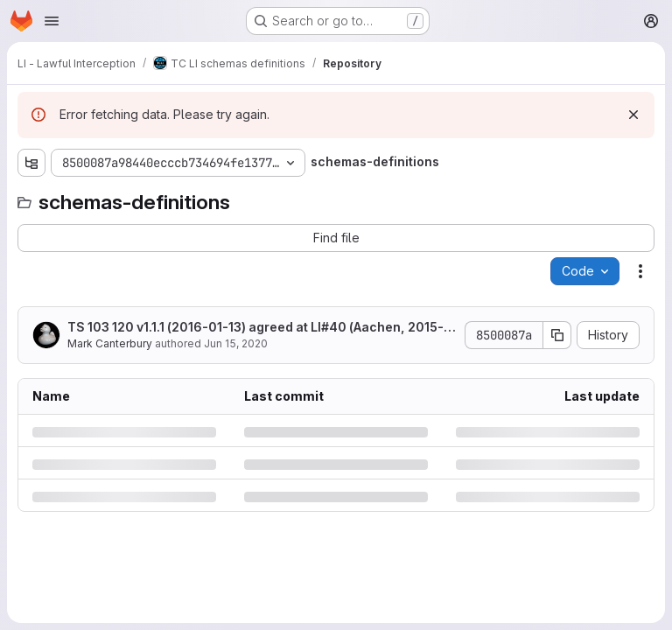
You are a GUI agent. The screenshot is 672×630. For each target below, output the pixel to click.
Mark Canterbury (110, 343)
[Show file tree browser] (31, 163)
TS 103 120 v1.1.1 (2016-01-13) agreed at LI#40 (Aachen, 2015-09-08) (260, 328)
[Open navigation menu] (52, 21)
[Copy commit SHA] (557, 335)
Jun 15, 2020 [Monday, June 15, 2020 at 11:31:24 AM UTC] (236, 343)
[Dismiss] (633, 115)
